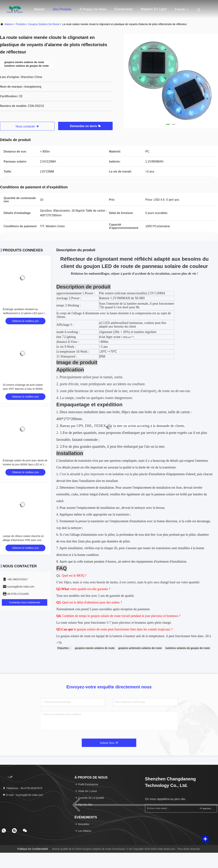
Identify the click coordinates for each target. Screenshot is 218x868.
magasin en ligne (154, 9)
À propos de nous (93, 9)
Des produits (62, 9)
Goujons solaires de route (44, 24)
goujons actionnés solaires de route (140, 648)
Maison (39, 9)
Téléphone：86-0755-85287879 (22, 788)
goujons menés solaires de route (95, 648)
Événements (124, 9)
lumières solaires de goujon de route (188, 648)
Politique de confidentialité (33, 849)
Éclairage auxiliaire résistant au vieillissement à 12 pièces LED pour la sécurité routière (24, 313)
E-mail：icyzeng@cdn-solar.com (23, 795)
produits (20, 24)
